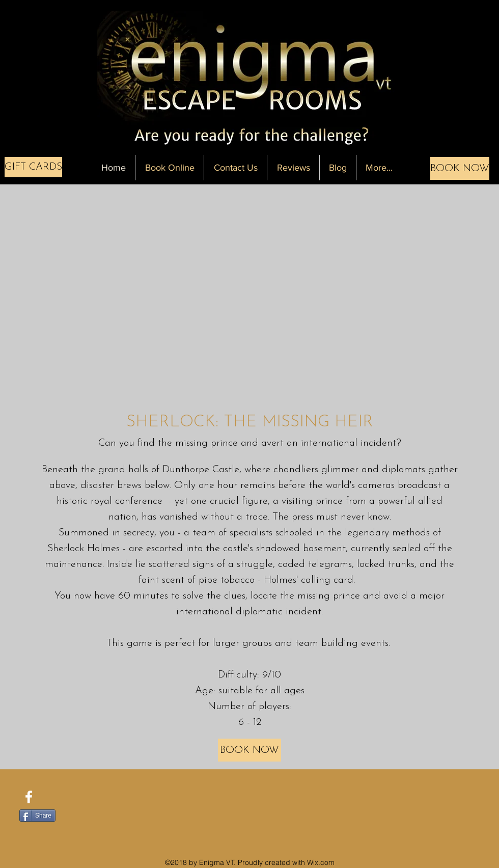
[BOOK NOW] (460, 168)
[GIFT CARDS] (33, 167)
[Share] (37, 816)
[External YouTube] (250, 294)
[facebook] (29, 797)
